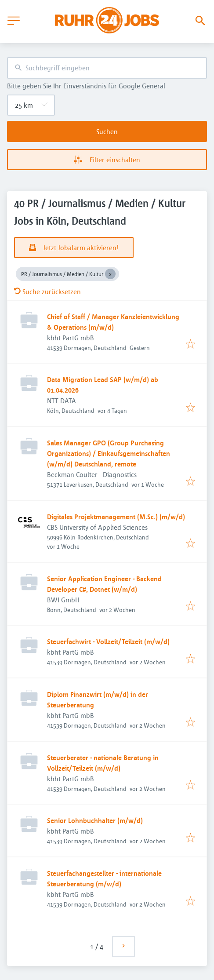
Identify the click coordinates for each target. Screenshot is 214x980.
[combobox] (107, 68)
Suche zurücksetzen (47, 291)
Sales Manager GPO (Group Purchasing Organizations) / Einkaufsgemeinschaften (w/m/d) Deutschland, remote (109, 453)
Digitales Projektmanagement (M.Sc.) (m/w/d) (116, 517)
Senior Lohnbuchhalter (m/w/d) (95, 820)
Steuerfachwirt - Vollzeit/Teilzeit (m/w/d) (108, 641)
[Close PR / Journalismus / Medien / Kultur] (110, 274)
